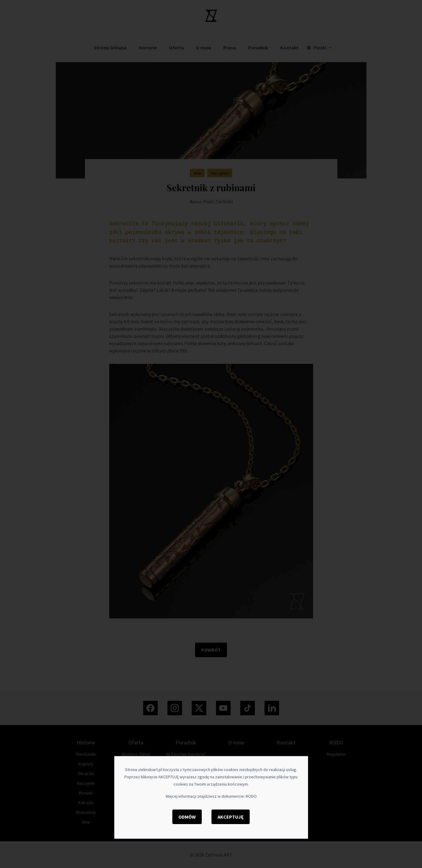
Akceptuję (231, 817)
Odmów (187, 817)
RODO (251, 796)
